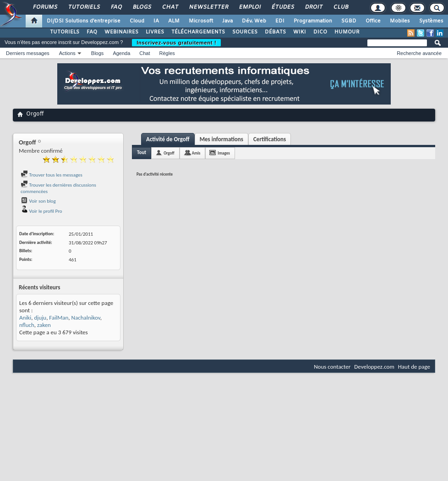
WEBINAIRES (121, 32)
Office (373, 21)
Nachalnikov (86, 318)
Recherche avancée (419, 53)
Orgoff (169, 153)
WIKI (300, 32)
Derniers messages (28, 53)
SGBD (349, 21)
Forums (45, 7)
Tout (142, 152)
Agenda (121, 53)
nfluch (27, 325)
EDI (280, 21)
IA (156, 21)
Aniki (25, 318)
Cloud (137, 21)
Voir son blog (38, 201)
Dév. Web (254, 21)
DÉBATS (275, 32)
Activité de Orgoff (168, 139)
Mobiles (400, 21)
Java (227, 21)
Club (340, 7)
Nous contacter (332, 367)
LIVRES (155, 32)
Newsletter (208, 7)
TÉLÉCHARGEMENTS (198, 32)
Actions (67, 53)
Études (282, 7)
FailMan (59, 318)
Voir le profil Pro (41, 211)
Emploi (249, 7)
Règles (167, 53)
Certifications (270, 139)
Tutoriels (84, 7)
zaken (44, 325)
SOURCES (245, 32)
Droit (313, 7)
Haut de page (414, 367)
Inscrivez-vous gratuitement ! (176, 43)
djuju (40, 318)
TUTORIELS (65, 32)
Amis (196, 153)
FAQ (116, 7)
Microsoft (201, 21)
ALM (174, 21)
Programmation (313, 21)
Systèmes (431, 21)
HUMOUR (347, 32)
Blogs (142, 7)
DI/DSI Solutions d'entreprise (84, 21)
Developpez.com (374, 367)
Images (224, 153)
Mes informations (221, 139)
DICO (320, 32)
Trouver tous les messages (52, 175)
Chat (170, 7)
